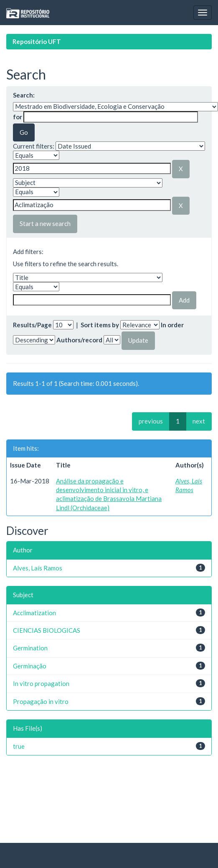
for (18, 117)
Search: (24, 95)
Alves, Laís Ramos (38, 568)
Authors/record (79, 340)
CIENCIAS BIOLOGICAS (47, 630)
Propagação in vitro (41, 701)
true (19, 746)
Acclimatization (34, 613)
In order (172, 325)
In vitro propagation (41, 683)
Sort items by (100, 325)
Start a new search (45, 223)
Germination (30, 648)
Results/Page (32, 325)
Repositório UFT (37, 41)
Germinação (30, 666)
